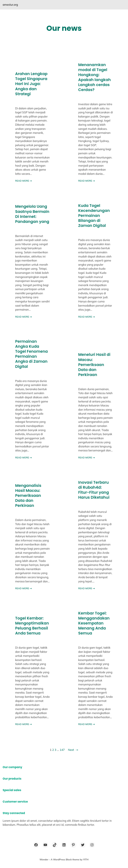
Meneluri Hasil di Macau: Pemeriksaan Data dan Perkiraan (94, 365)
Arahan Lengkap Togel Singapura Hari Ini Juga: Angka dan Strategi (31, 84)
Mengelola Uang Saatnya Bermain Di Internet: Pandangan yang (32, 214)
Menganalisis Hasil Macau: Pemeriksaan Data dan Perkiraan (28, 496)
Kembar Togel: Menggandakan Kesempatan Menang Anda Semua (94, 623)
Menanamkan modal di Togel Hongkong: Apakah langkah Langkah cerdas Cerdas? (94, 77)
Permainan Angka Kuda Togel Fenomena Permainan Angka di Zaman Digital (31, 354)
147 (62, 750)
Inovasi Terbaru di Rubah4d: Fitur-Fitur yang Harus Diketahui (94, 490)
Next (73, 750)
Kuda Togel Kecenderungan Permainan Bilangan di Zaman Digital (94, 216)
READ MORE (23, 181)
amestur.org (10, 5)
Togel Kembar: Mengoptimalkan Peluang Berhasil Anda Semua (32, 626)
